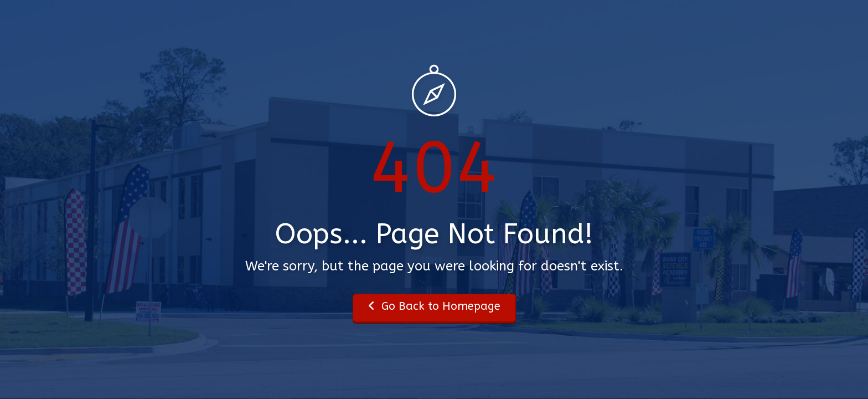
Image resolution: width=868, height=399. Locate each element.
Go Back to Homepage (434, 306)
